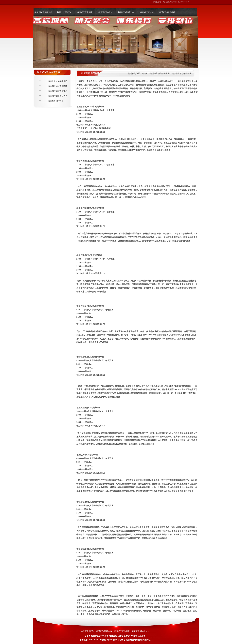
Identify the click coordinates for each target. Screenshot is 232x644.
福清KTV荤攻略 (147, 12)
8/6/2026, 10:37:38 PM (179, 2)
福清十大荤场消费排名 (58, 81)
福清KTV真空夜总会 (43, 12)
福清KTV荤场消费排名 (58, 91)
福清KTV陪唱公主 (126, 12)
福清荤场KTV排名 (139, 631)
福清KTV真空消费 (85, 12)
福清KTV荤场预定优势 (58, 96)
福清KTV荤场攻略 (104, 631)
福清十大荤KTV (64, 12)
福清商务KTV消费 (56, 101)
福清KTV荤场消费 (122, 631)
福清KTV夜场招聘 (167, 12)
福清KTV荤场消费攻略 (58, 86)
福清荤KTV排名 (105, 12)
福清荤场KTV (88, 631)
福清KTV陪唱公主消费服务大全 (156, 74)
